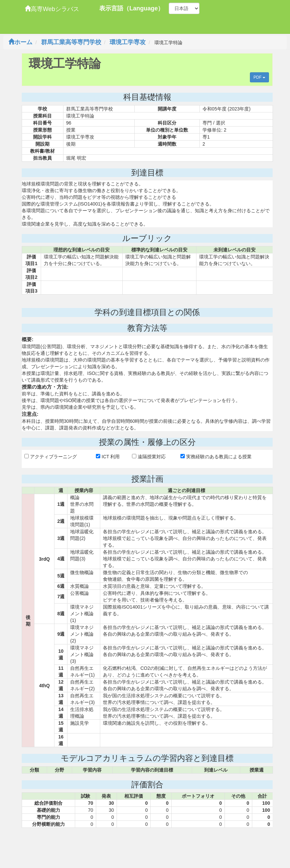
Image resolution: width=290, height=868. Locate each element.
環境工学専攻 (128, 42)
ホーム (20, 42)
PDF (259, 77)
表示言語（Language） (131, 8)
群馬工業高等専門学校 (71, 42)
